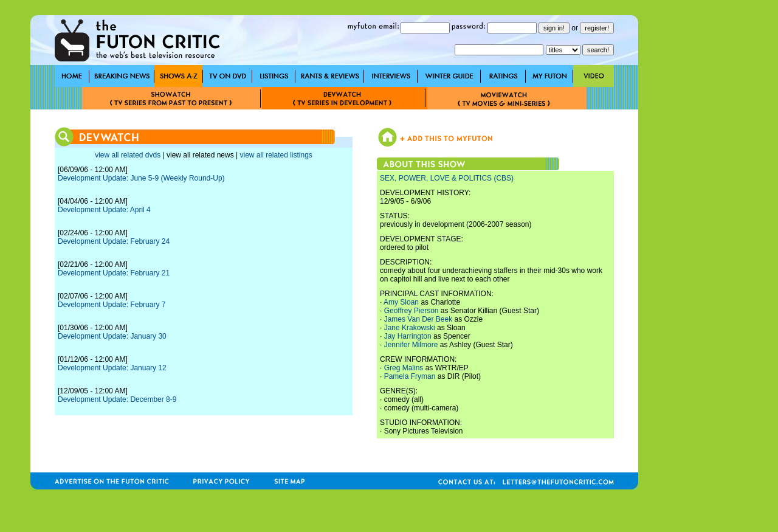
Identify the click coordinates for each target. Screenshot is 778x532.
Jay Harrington (408, 336)
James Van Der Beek (418, 319)
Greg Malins (404, 368)
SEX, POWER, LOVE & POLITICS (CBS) (447, 178)
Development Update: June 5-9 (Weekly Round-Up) (141, 178)
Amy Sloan (401, 302)
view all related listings (276, 155)
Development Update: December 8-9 (117, 399)
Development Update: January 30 (112, 336)
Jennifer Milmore (411, 345)
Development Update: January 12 (112, 368)
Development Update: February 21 (114, 273)
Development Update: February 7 (112, 305)
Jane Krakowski (410, 328)
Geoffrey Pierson (411, 311)
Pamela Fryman (410, 376)
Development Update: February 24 (114, 241)
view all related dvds (128, 155)
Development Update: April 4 (104, 210)
